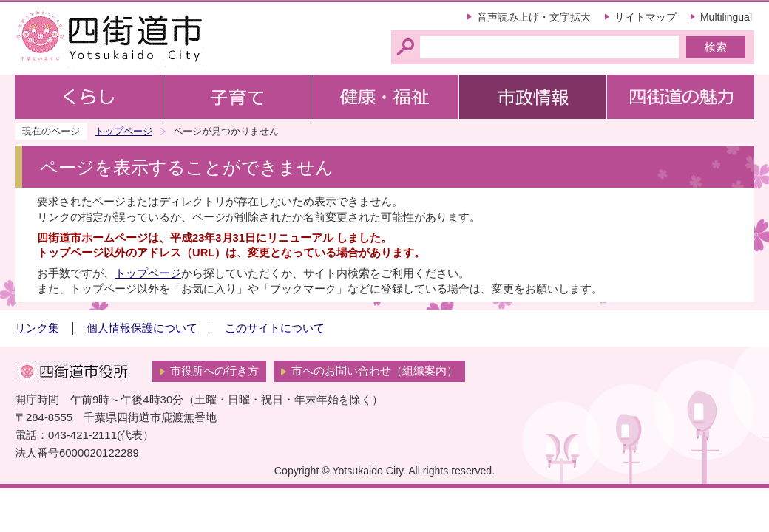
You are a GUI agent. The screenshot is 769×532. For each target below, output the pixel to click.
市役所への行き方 (214, 371)
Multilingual (726, 17)
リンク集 (37, 328)
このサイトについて (275, 328)
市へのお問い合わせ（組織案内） (375, 371)
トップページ (123, 131)
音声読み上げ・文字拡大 (534, 17)
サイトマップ (646, 17)
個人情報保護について (142, 328)
